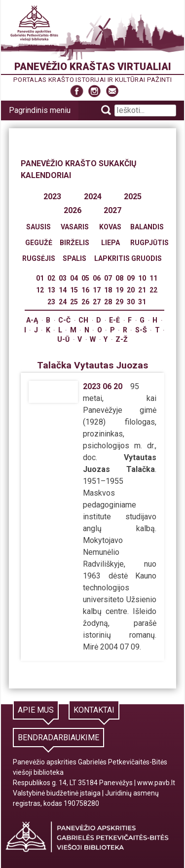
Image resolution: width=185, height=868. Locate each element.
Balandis (147, 227)
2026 (73, 210)
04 (74, 278)
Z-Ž (122, 339)
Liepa (111, 243)
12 (40, 290)
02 (51, 278)
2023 (52, 197)
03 (63, 278)
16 (85, 290)
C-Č (64, 320)
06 (97, 278)
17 (97, 290)
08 (119, 278)
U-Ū (63, 339)
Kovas (110, 227)
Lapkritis (112, 258)
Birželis (74, 243)
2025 (133, 197)
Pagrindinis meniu (40, 110)
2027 (112, 210)
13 (51, 290)
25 (74, 302)
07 (108, 278)
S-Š (141, 330)
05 (85, 278)
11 (153, 278)
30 (131, 302)
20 (131, 290)
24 (63, 302)
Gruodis (147, 258)
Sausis (38, 227)
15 (74, 290)
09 (131, 278)
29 (119, 302)
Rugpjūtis (149, 243)
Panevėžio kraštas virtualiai (93, 67)
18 (108, 290)
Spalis (74, 258)
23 (51, 302)
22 (153, 290)
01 (40, 278)
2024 (93, 197)
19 (119, 290)
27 (97, 302)
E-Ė (114, 320)
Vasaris (75, 227)
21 (142, 290)
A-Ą (32, 320)
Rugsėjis (39, 258)
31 (142, 302)
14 (63, 290)
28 (108, 302)
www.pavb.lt (156, 783)
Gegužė (39, 243)
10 (142, 278)
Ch (83, 320)
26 (85, 302)
